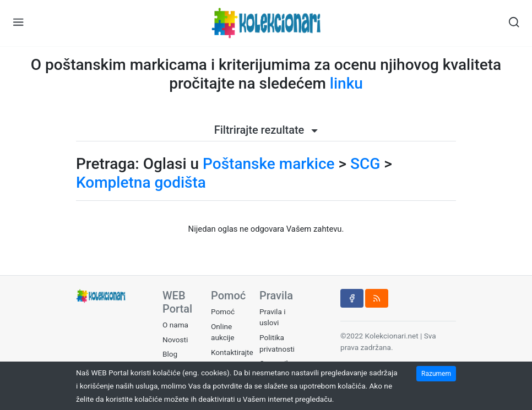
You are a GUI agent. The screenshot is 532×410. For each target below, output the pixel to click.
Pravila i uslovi (272, 317)
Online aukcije (223, 332)
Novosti (175, 340)
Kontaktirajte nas (232, 358)
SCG (365, 164)
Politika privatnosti (277, 343)
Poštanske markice (268, 164)
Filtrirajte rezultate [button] (266, 130)
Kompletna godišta (141, 182)
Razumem (436, 374)
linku (346, 83)
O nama (175, 325)
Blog (170, 354)
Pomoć (223, 311)
